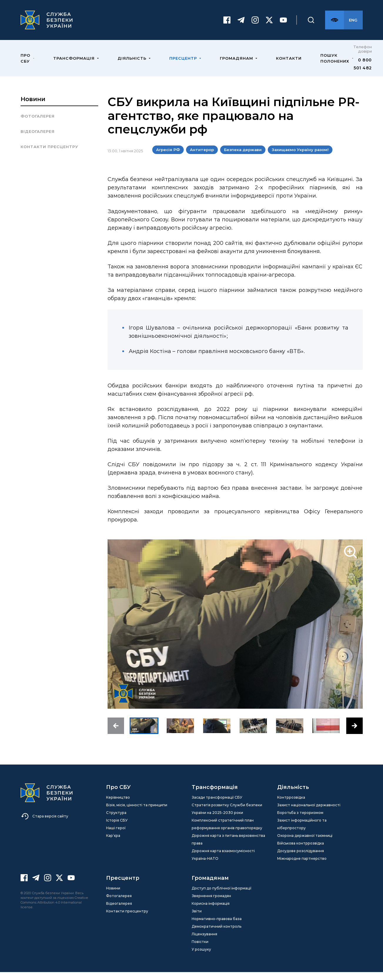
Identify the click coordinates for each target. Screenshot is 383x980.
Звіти (197, 919)
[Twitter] (269, 24)
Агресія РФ (168, 158)
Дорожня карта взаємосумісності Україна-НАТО (223, 863)
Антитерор (202, 158)
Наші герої (116, 836)
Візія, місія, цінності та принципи (137, 813)
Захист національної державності (309, 813)
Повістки (200, 950)
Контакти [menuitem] (289, 66)
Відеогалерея (38, 139)
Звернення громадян (211, 904)
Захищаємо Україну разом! (300, 158)
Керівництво (118, 805)
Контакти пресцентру (49, 155)
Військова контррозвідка (301, 851)
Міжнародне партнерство (302, 866)
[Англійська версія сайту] (353, 24)
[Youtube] (283, 24)
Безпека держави (243, 158)
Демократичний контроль (216, 934)
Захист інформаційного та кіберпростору (302, 832)
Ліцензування (204, 942)
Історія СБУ (117, 828)
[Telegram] (241, 24)
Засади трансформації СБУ (217, 805)
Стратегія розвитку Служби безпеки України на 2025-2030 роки (227, 817)
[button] (116, 734)
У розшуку (201, 957)
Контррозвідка (291, 805)
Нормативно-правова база (217, 927)
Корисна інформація (211, 911)
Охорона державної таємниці (305, 843)
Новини (33, 107)
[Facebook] (227, 24)
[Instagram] (255, 24)
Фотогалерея (38, 124)
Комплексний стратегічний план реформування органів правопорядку (227, 832)
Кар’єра (113, 843)
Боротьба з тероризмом (300, 821)
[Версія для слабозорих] (335, 24)
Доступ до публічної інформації (221, 896)
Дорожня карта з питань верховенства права (228, 847)
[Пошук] (311, 24)
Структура (116, 821)
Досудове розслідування (301, 859)
